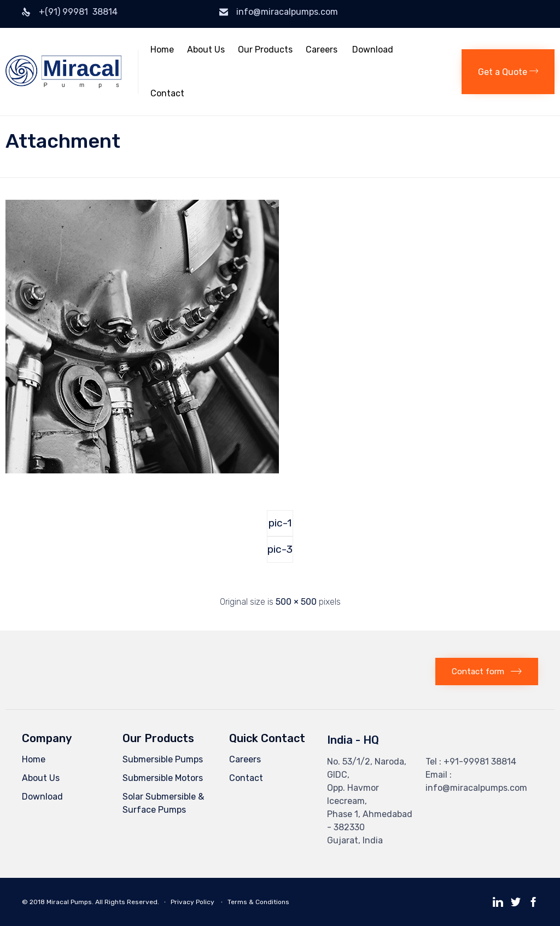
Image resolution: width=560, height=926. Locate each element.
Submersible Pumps (163, 759)
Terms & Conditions (258, 902)
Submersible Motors (163, 778)
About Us (206, 50)
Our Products (265, 50)
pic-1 (280, 523)
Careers (322, 50)
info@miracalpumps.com (287, 12)
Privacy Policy (193, 902)
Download (373, 50)
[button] (508, 72)
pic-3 (280, 549)
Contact (167, 93)
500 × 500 (296, 602)
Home (162, 50)
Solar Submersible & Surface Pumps (163, 803)
